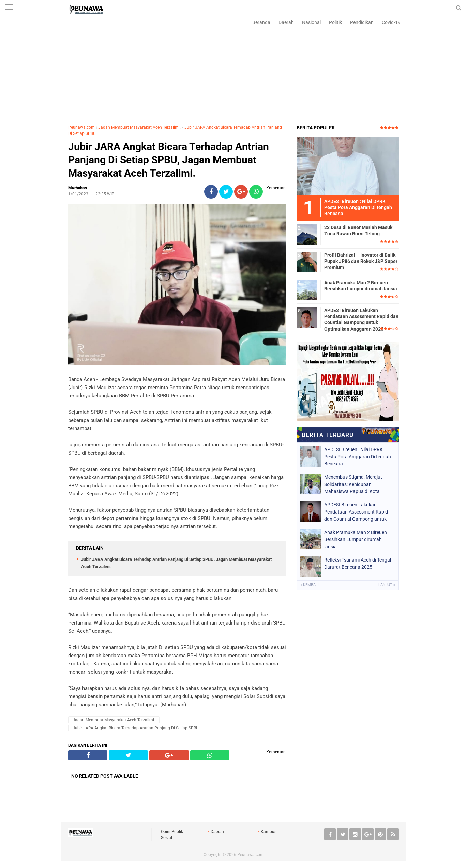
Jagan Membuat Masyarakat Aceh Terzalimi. (139, 127)
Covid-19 (391, 22)
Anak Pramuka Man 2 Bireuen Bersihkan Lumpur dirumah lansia (361, 286)
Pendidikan (362, 22)
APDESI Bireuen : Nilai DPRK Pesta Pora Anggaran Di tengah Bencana (358, 457)
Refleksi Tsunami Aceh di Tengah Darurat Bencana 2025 (358, 563)
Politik (335, 22)
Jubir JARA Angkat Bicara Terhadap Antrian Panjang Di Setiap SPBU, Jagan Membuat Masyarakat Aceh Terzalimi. (169, 160)
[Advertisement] (233, 70)
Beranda (261, 22)
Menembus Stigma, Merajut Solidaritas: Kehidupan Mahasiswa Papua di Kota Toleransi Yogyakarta (353, 484)
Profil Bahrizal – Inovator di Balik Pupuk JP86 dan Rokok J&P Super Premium (361, 261)
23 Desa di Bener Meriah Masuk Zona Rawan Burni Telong (358, 231)
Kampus (269, 832)
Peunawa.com (81, 127)
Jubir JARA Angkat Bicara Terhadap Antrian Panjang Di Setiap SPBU (136, 728)
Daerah (286, 22)
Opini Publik (172, 832)
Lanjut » (387, 585)
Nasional (311, 22)
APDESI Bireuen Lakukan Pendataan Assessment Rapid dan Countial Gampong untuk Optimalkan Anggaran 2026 (361, 320)
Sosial (167, 838)
